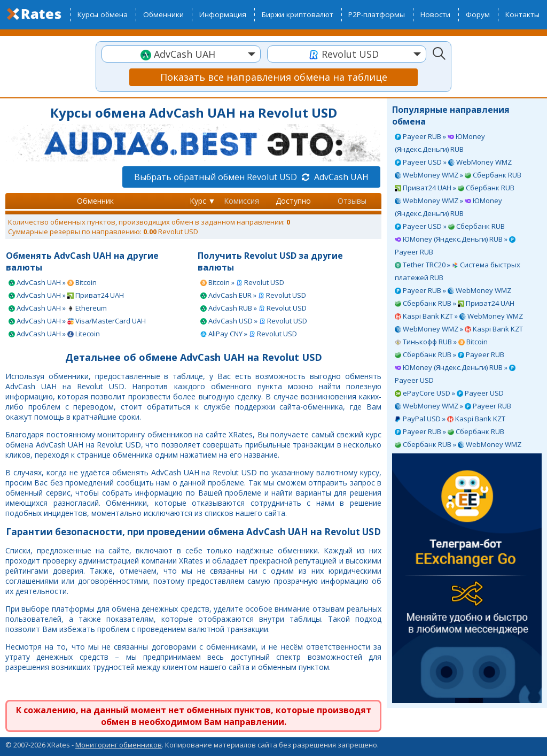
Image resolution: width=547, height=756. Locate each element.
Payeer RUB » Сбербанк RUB (450, 431)
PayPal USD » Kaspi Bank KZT (450, 419)
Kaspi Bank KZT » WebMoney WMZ (459, 316)
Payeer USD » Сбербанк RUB (450, 226)
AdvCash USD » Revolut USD (254, 321)
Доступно (293, 201)
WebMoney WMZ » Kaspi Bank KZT (459, 329)
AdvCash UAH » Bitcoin (53, 282)
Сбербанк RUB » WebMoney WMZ (458, 444)
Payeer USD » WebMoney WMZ (453, 162)
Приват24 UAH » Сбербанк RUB (455, 188)
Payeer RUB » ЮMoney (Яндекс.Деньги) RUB (440, 143)
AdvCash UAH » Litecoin (54, 334)
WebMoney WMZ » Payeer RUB (453, 406)
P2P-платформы (377, 14)
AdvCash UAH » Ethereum (58, 308)
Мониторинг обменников (119, 745)
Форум (478, 14)
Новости (435, 14)
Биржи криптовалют (298, 14)
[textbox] (181, 54)
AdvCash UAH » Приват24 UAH (66, 295)
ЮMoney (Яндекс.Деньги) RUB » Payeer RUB (455, 245)
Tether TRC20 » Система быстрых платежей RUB (458, 271)
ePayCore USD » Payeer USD (449, 393)
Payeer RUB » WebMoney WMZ (453, 290)
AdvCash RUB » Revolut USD (253, 308)
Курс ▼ (203, 201)
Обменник (95, 201)
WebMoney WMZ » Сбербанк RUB (458, 175)
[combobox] (181, 54)
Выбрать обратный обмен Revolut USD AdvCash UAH (251, 177)
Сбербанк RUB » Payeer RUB (450, 354)
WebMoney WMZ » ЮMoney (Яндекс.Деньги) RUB (448, 207)
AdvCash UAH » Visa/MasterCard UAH (77, 321)
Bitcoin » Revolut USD (242, 282)
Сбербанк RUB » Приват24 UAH (455, 303)
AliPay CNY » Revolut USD (249, 334)
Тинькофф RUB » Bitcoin (441, 342)
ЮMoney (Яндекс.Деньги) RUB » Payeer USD (455, 374)
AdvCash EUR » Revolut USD (253, 295)
